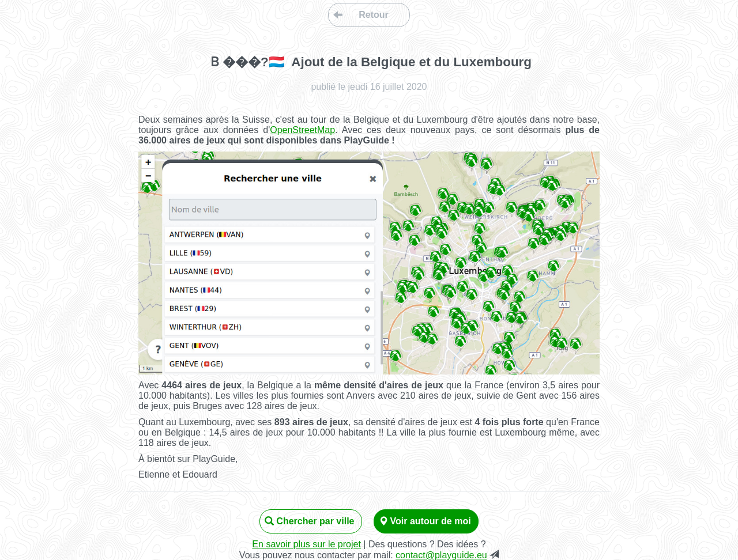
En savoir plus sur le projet (306, 544)
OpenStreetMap (302, 130)
